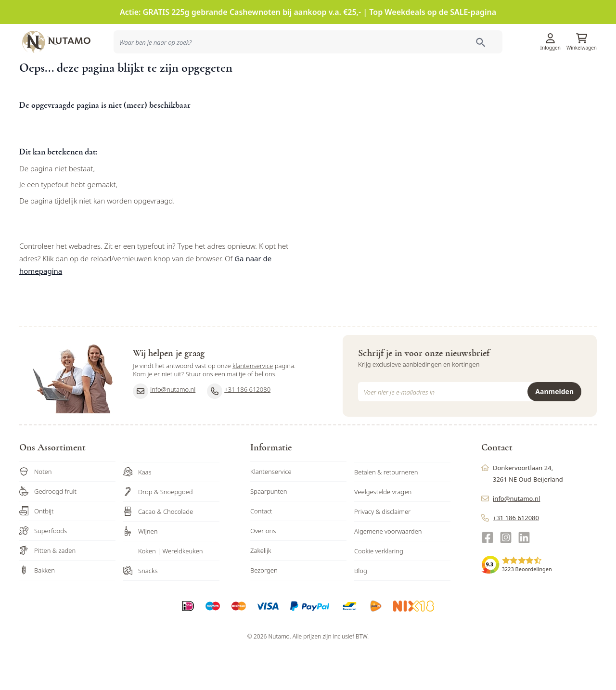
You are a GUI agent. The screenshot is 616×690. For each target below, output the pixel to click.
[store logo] (63, 41)
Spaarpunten (269, 528)
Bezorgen (264, 607)
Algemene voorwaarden (388, 568)
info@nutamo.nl (164, 428)
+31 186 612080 (239, 428)
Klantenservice (477, 41)
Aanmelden (554, 428)
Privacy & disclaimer (382, 549)
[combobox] (160, 79)
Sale (582, 79)
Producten (360, 79)
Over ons (263, 568)
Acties (393, 79)
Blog (361, 608)
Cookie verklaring (379, 588)
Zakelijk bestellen (534, 79)
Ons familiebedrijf (473, 79)
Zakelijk (261, 588)
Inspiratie (424, 79)
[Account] (551, 38)
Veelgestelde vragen (383, 529)
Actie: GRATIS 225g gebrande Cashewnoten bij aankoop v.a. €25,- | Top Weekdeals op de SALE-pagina (308, 12)
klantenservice (253, 403)
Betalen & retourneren (386, 509)
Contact (261, 548)
